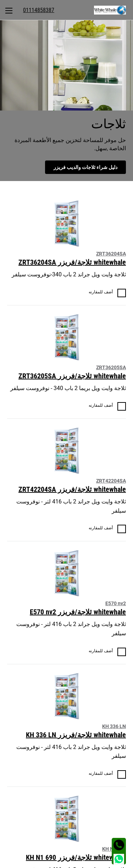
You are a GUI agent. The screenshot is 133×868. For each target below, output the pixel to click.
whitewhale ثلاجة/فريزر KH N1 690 (76, 857)
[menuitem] (113, 10)
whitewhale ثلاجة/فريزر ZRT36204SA (72, 262)
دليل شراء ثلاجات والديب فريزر (85, 167)
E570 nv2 (116, 603)
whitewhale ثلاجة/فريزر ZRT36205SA (72, 376)
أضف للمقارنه (101, 292)
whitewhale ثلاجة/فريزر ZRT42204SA (72, 489)
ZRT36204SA (111, 254)
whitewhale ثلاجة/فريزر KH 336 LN (76, 735)
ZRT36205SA (111, 367)
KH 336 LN (114, 726)
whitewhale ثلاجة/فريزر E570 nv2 (78, 612)
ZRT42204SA (111, 481)
